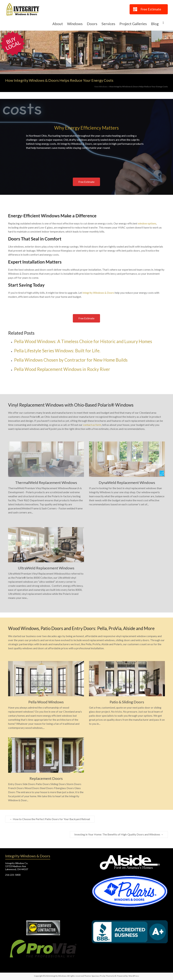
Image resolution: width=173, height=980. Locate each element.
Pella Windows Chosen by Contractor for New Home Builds (71, 360)
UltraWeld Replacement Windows (46, 568)
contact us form (92, 425)
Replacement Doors (46, 778)
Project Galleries (133, 24)
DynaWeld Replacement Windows (127, 483)
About (58, 24)
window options (147, 223)
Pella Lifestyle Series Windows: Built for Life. (57, 351)
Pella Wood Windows (46, 702)
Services (108, 24)
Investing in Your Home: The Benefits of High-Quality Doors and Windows (119, 834)
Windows (75, 24)
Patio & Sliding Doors (127, 702)
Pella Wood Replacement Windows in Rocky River (62, 369)
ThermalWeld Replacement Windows (46, 483)
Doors (92, 24)
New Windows (101, 87)
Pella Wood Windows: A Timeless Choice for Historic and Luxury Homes (83, 341)
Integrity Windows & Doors (98, 293)
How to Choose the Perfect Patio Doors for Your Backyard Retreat (50, 819)
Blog (155, 24)
